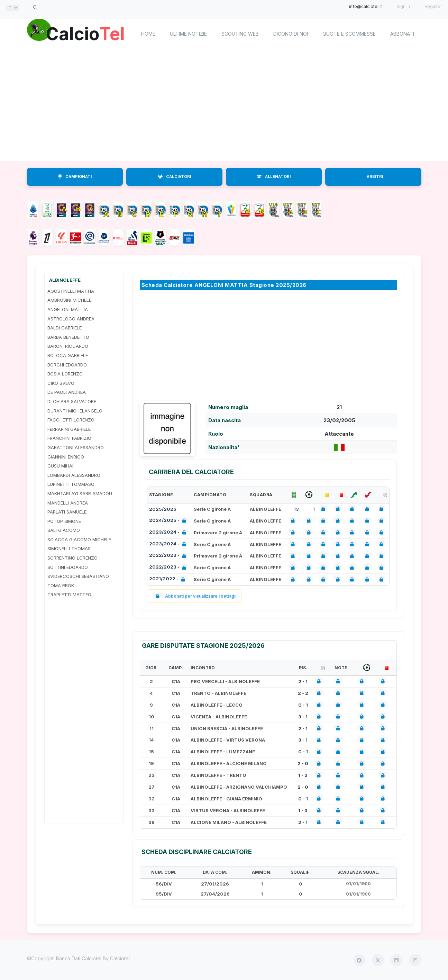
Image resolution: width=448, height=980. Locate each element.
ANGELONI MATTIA (68, 309)
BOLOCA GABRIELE (68, 355)
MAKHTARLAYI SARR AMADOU (80, 493)
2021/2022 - (168, 579)
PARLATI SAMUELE (67, 512)
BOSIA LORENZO (65, 374)
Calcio (85, 33)
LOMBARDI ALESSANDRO (74, 475)
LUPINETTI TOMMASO (71, 484)
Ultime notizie (188, 34)
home (148, 34)
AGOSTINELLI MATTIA (71, 291)
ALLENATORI (274, 176)
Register (433, 6)
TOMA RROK (61, 586)
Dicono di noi (291, 34)
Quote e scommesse (349, 34)
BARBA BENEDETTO (68, 337)
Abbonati (402, 34)
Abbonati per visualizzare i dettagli (195, 596)
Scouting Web (240, 34)
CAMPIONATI (75, 176)
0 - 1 (303, 705)
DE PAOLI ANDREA (67, 392)
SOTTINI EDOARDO (68, 567)
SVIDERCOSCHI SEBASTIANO (78, 576)
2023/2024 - (169, 533)
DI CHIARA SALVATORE (72, 401)
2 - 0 (303, 763)
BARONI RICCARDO (68, 346)
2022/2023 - (169, 556)
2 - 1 (303, 681)
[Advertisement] (224, 106)
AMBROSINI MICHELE (69, 300)
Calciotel (120, 958)
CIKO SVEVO (61, 383)
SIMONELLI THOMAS (69, 548)
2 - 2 (303, 693)
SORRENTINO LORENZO (72, 558)
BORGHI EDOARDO (67, 365)
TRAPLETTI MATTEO (69, 595)
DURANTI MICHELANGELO (75, 411)
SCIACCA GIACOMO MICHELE (79, 539)
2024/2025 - (169, 521)
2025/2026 (163, 509)
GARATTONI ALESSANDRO (76, 447)
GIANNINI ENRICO (66, 457)
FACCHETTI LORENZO (71, 420)
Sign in (403, 6)
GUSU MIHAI (60, 466)
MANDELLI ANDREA (68, 503)
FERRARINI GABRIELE (69, 429)
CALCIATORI (174, 176)
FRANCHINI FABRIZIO (69, 438)
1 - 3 (303, 810)
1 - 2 (303, 775)
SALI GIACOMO (64, 530)
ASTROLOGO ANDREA (71, 319)
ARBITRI (375, 176)
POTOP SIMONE (64, 521)
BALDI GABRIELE (65, 328)
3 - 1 (303, 717)
